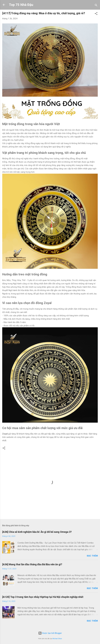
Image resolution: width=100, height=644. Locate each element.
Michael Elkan (57, 639)
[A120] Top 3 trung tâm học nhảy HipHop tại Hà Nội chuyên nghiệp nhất (43, 597)
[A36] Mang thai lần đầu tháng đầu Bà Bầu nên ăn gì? (32, 564)
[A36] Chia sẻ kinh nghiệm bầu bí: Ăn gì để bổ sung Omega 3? (37, 532)
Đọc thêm (92, 556)
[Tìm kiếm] (96, 6)
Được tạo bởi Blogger (50, 633)
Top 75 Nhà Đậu (21, 5)
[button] (96, 14)
